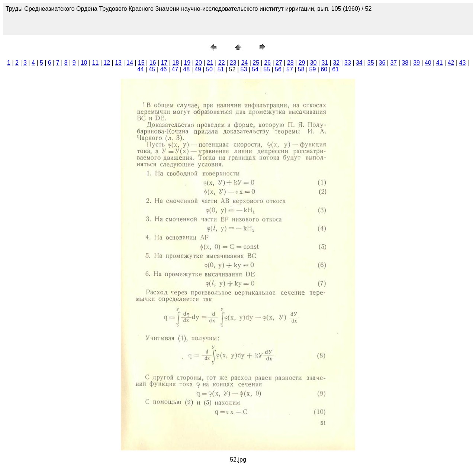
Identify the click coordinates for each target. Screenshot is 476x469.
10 (84, 63)
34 (359, 63)
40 (428, 63)
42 (451, 63)
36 (382, 63)
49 (198, 69)
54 (255, 69)
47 (175, 69)
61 (335, 69)
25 (256, 63)
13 (118, 63)
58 (301, 69)
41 (440, 63)
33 (348, 63)
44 (141, 69)
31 (325, 63)
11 (96, 63)
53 (244, 69)
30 (313, 63)
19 (187, 63)
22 (222, 63)
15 (141, 63)
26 (267, 63)
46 (164, 69)
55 (267, 69)
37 (393, 63)
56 (278, 69)
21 (210, 63)
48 (186, 69)
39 (416, 63)
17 (164, 63)
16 (153, 63)
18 (176, 63)
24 (244, 63)
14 (130, 63)
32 (336, 63)
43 (463, 63)
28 (290, 63)
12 (107, 63)
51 (221, 69)
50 (209, 69)
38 (405, 63)
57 (290, 69)
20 (199, 63)
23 (233, 63)
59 (313, 69)
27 (279, 63)
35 (371, 63)
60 (324, 69)
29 (302, 63)
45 (152, 69)
